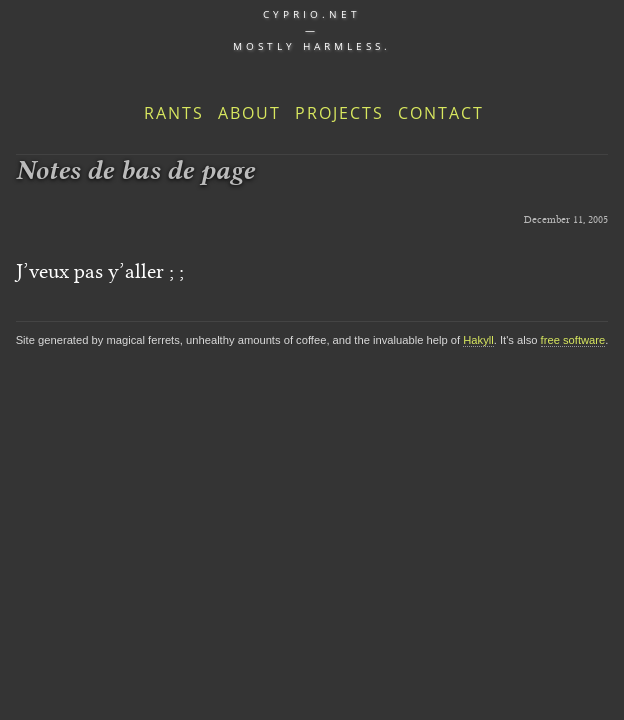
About (249, 113)
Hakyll (478, 340)
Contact (441, 113)
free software (573, 340)
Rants (174, 113)
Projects (339, 113)
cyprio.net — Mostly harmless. (312, 30)
